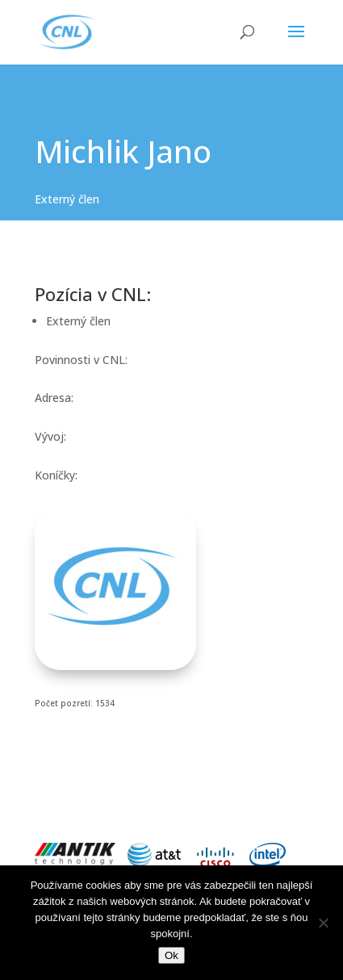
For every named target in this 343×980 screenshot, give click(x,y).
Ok (171, 955)
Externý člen (67, 199)
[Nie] (323, 923)
